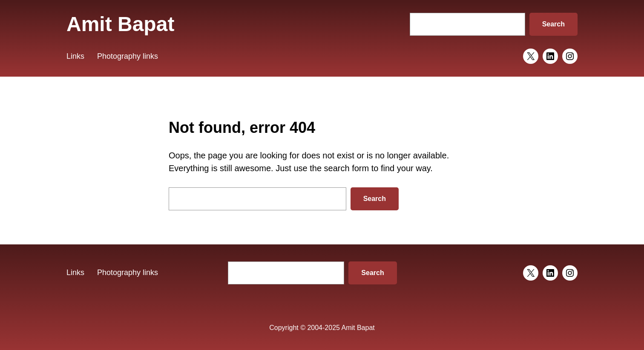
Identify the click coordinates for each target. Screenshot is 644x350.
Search (553, 24)
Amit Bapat (120, 24)
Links (75, 56)
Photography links (128, 56)
